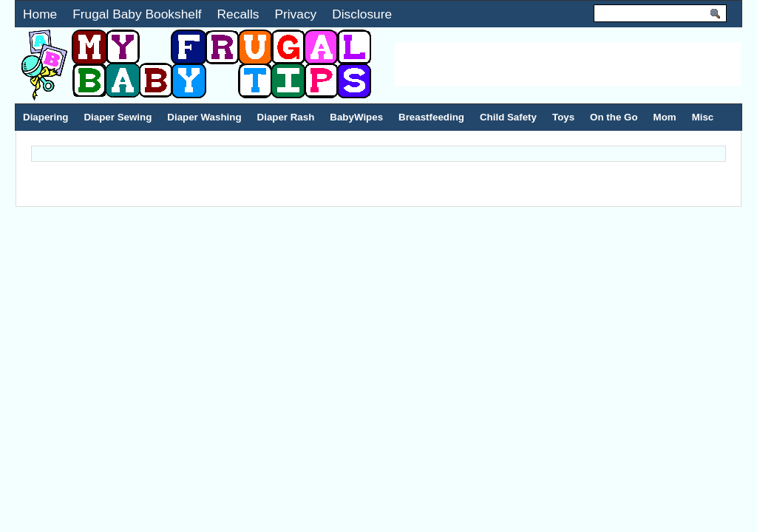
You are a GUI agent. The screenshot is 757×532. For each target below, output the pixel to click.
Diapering (45, 117)
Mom (665, 117)
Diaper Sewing (118, 117)
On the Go (614, 117)
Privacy (295, 14)
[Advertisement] (568, 64)
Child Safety (508, 117)
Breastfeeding (431, 117)
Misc (703, 117)
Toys (563, 117)
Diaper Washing (204, 117)
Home (40, 14)
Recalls (238, 14)
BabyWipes (356, 117)
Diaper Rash (286, 117)
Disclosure (362, 14)
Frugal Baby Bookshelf (137, 14)
